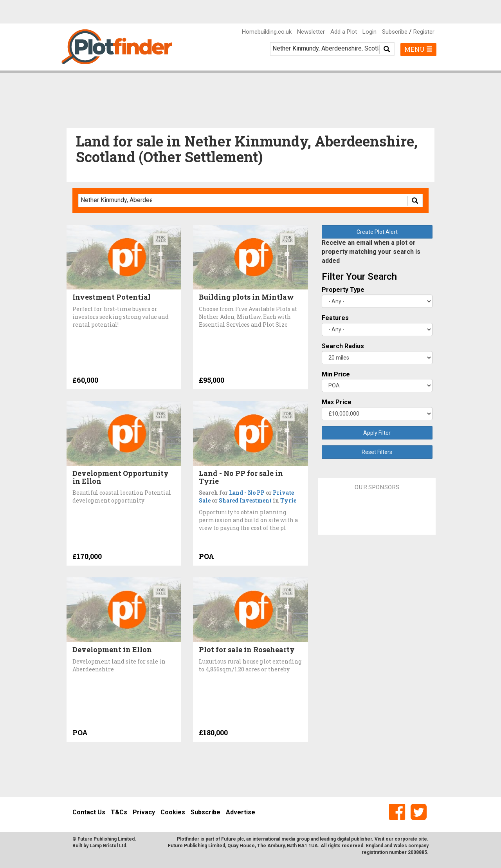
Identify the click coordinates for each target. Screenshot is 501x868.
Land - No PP (247, 493)
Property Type (343, 290)
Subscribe (395, 32)
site (423, 839)
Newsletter (311, 32)
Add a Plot (344, 32)
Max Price (337, 402)
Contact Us (89, 812)
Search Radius (343, 346)
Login (369, 32)
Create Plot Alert (377, 232)
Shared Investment (245, 500)
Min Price (336, 374)
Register (424, 32)
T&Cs (119, 812)
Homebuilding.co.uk (267, 32)
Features (335, 318)
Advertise (241, 812)
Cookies (173, 812)
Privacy (144, 812)
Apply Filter (377, 433)
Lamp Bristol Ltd (108, 846)
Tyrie (288, 500)
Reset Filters (377, 452)
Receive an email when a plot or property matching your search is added (371, 252)
